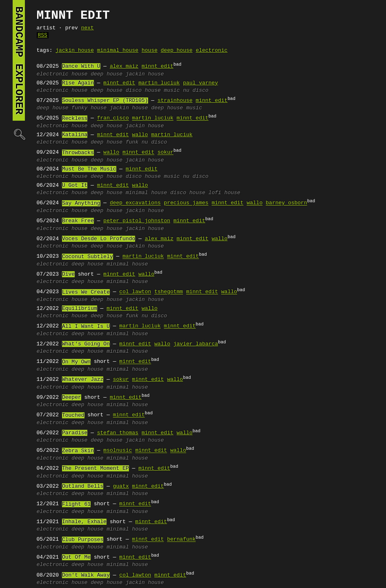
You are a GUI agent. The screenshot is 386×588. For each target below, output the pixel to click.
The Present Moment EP (95, 469)
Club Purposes (83, 540)
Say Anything (81, 203)
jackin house (75, 51)
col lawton (135, 292)
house (150, 51)
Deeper (72, 398)
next (88, 28)
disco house (188, 193)
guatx (121, 486)
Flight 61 (76, 504)
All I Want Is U (86, 327)
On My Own (76, 362)
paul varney (200, 83)
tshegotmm (169, 292)
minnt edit (158, 66)
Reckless (75, 119)
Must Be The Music (89, 169)
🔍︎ (19, 134)
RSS (43, 35)
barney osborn (286, 203)
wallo (140, 135)
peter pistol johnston (137, 221)
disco (134, 91)
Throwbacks (78, 153)
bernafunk (181, 540)
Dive (68, 274)
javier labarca (196, 344)
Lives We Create (86, 292)
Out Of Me (76, 557)
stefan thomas (118, 433)
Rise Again (78, 83)
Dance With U (81, 66)
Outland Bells (83, 486)
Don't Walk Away (86, 575)
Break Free (78, 221)
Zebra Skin (78, 451)
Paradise (75, 433)
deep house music (176, 108)
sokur (165, 153)
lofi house (224, 193)
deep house (177, 51)
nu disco (195, 91)
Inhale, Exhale (84, 522)
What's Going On (86, 344)
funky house (89, 108)
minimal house (118, 51)
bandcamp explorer (19, 60)
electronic (212, 51)
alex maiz (124, 66)
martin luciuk (159, 83)
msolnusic (118, 451)
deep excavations (135, 203)
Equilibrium (80, 309)
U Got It (75, 186)
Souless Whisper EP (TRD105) (105, 101)
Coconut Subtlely (88, 257)
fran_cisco (113, 119)
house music (162, 91)
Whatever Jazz (83, 380)
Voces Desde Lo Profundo (99, 239)
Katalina (75, 135)
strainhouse (175, 101)
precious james (186, 203)
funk (132, 142)
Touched (73, 416)
